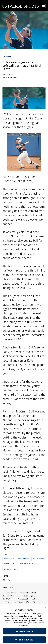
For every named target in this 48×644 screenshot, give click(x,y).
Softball (7, 57)
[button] (45, 607)
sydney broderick (11, 569)
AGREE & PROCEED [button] (24, 640)
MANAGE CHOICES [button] (24, 631)
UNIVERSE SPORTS (20, 6)
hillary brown (38, 559)
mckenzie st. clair (26, 564)
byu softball (9, 559)
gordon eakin (23, 559)
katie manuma (9, 564)
